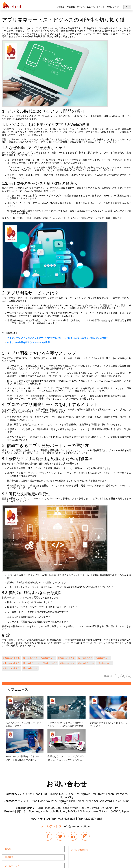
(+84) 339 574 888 (90, 819)
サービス (81, 7)
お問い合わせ (113, 7)
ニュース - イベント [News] (96, 7)
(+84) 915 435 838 (63, 819)
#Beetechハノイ (30, 658)
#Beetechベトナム (11, 658)
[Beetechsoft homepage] (13, 5)
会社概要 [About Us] (60, 7)
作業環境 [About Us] (71, 7)
